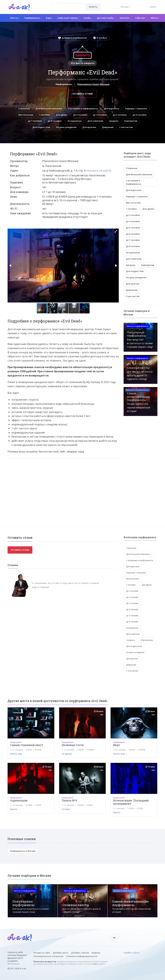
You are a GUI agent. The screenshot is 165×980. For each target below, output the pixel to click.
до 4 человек (100, 115)
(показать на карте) (99, 171)
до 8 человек (55, 121)
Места (155, 18)
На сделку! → (68, 754)
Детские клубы (106, 18)
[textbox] (68, 5)
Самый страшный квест (27, 745)
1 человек (45, 115)
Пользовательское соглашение (48, 956)
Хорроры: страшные (136, 108)
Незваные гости (73, 745)
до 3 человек (80, 115)
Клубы (88, 18)
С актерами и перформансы (83, 108)
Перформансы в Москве (23, 851)
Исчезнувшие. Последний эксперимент (131, 802)
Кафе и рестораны (68, 18)
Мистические (26, 115)
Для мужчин (89, 127)
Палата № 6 (69, 800)
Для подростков (41, 127)
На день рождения (66, 127)
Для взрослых (112, 108)
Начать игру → (17, 754)
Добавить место (61, 953)
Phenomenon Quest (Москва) (93, 84)
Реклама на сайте (42, 953)
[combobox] (68, 7)
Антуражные (75, 121)
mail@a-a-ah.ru (98, 964)
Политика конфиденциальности (82, 956)
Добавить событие (80, 953)
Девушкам (108, 127)
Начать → (15, 809)
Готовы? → (67, 809)
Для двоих (62, 115)
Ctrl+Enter (13, 964)
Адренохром (19, 800)
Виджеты (96, 953)
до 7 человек (35, 121)
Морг (117, 745)
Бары (50, 18)
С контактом (126, 127)
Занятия (125, 18)
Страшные (24, 108)
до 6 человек (140, 115)
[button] (116, 231)
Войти (153, 7)
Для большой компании (49, 108)
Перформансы (33, 18)
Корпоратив (131, 121)
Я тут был (100, 38)
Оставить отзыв (82, 94)
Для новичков (95, 121)
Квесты (15, 18)
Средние (114, 121)
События (141, 18)
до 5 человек (120, 115)
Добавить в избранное (73, 38)
